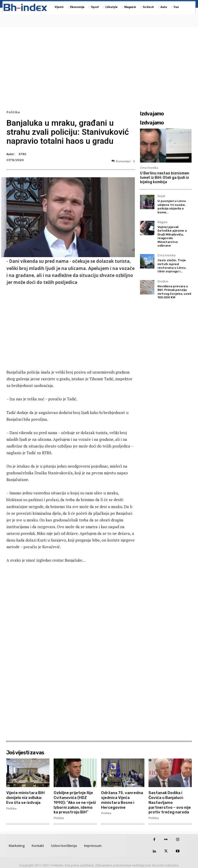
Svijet (161, 196)
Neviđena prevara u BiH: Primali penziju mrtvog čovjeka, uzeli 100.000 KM (174, 292)
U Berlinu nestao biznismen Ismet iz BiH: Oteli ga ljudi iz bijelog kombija (165, 178)
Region (163, 222)
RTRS (23, 154)
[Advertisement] (99, 67)
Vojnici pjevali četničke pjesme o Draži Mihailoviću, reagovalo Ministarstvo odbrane (172, 236)
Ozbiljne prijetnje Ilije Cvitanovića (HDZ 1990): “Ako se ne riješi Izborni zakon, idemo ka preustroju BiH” (75, 801)
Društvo (163, 282)
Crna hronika (149, 168)
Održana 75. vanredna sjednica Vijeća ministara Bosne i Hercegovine (121, 799)
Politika (13, 112)
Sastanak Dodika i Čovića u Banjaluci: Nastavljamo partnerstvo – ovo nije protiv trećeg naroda (169, 801)
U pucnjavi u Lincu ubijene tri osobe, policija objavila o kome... (172, 207)
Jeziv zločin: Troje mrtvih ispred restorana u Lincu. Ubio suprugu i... (172, 266)
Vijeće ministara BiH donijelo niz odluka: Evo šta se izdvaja (27, 797)
